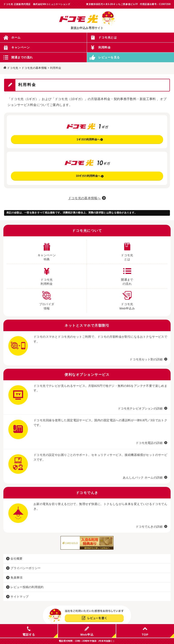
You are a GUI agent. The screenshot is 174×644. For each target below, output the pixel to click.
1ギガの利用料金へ (90, 139)
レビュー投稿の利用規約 (25, 587)
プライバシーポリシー (23, 568)
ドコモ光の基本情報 (34, 68)
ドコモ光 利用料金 (47, 275)
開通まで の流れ (127, 275)
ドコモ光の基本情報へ (84, 198)
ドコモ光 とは (127, 250)
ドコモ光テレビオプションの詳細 (140, 408)
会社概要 (14, 559)
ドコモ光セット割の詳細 (146, 359)
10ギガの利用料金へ (90, 176)
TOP (145, 631)
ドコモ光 (13, 68)
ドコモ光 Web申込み (127, 299)
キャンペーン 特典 (47, 250)
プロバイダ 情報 (47, 299)
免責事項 (14, 578)
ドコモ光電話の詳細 (149, 443)
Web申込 (87, 631)
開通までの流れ (22, 57)
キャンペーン (21, 47)
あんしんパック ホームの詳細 (143, 478)
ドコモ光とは (108, 37)
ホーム (16, 37)
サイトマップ (17, 597)
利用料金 (104, 47)
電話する (29, 631)
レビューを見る (109, 57)
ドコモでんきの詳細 (149, 527)
